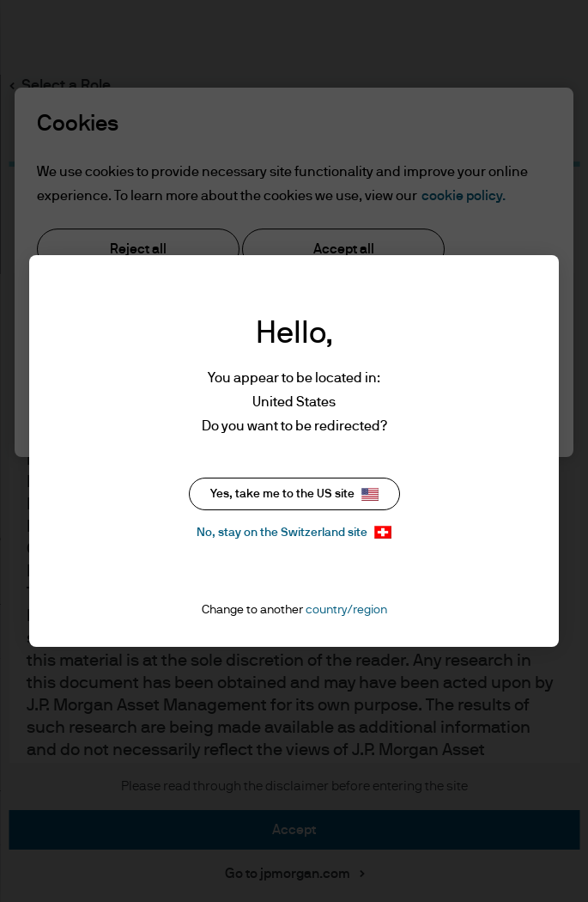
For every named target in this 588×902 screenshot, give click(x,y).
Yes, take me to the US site (294, 494)
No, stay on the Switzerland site (294, 532)
